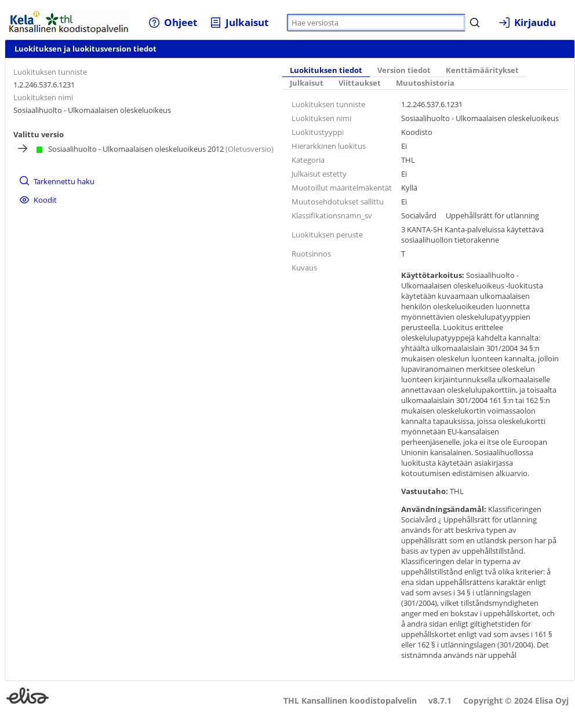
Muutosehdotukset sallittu (338, 202)
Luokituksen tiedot (326, 70)
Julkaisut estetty (319, 174)
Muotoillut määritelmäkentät (342, 188)
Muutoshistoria (425, 83)
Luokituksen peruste (327, 235)
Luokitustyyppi (318, 132)
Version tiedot (404, 70)
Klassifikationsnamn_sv (332, 215)
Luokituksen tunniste (50, 72)
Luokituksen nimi (43, 97)
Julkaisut (307, 83)
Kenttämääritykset (482, 70)
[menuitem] (173, 22)
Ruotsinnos (311, 254)
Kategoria (308, 160)
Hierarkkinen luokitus (329, 146)
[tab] (326, 71)
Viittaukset (360, 83)
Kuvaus (304, 268)
